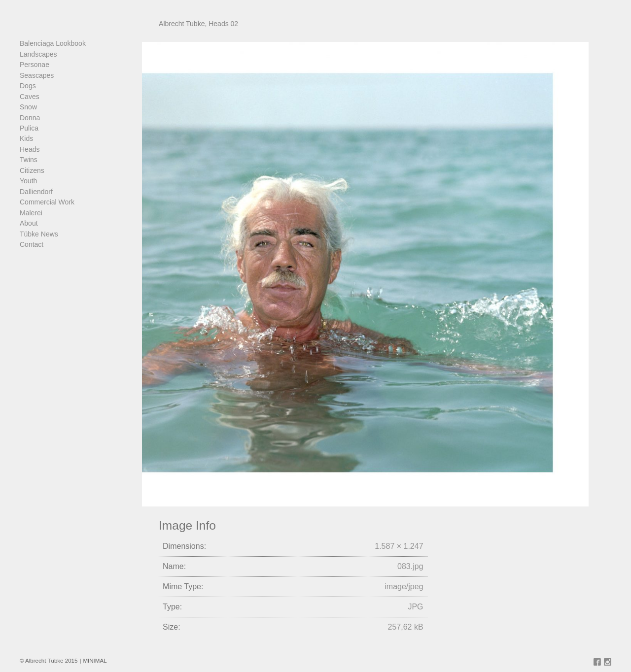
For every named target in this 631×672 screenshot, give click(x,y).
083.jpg (410, 566)
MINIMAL (95, 661)
